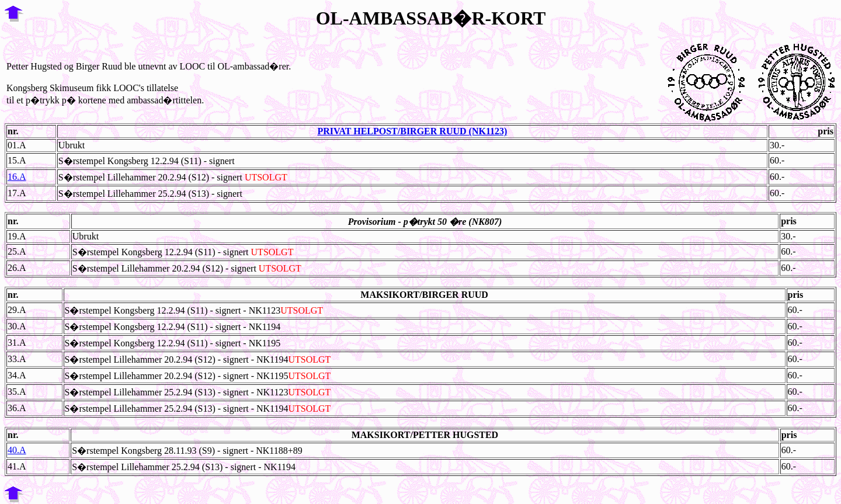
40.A (17, 450)
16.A (17, 177)
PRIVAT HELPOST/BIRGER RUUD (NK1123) (412, 131)
